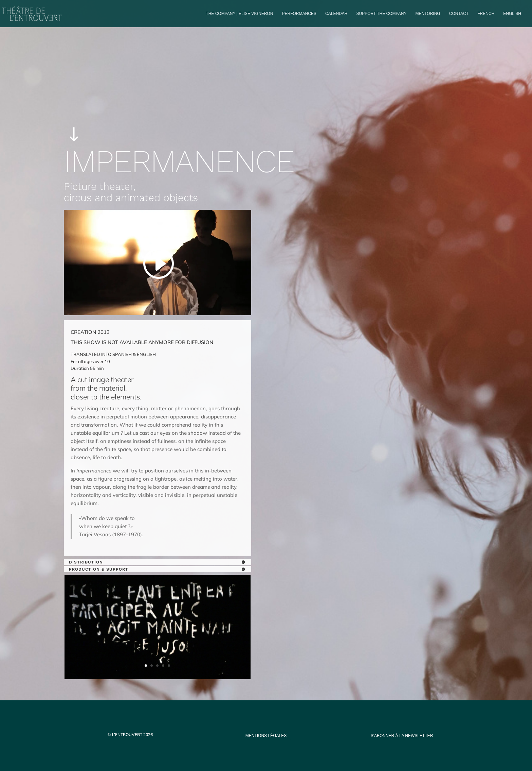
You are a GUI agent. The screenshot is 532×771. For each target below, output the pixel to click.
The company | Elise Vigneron (239, 14)
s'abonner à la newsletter (402, 736)
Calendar (336, 14)
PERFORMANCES (299, 14)
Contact (459, 14)
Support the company (382, 14)
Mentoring (428, 14)
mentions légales (266, 736)
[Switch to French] (486, 19)
